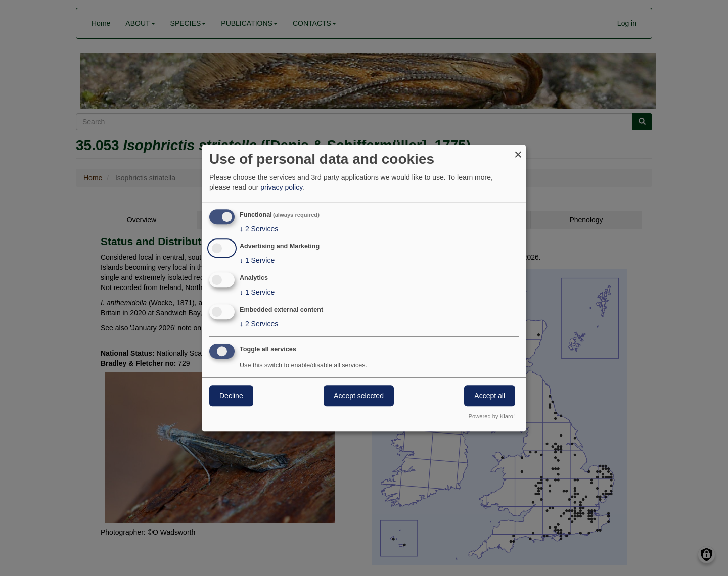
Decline (231, 396)
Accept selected (359, 396)
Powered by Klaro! (492, 416)
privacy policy (282, 187)
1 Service (257, 261)
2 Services (259, 229)
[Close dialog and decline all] (518, 151)
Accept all (490, 396)
